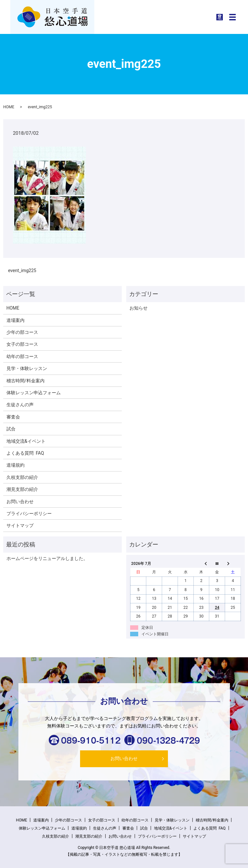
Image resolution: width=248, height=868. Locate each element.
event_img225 (22, 270)
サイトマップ (20, 525)
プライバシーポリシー (29, 513)
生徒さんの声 (20, 405)
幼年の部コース (22, 356)
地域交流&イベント (26, 441)
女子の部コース (22, 344)
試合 (11, 429)
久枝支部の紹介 (22, 477)
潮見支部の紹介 (22, 489)
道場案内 (15, 320)
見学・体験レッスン (27, 368)
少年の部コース (22, 332)
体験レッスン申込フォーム (34, 393)
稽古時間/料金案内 (26, 381)
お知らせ (139, 308)
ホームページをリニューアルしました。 (47, 558)
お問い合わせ (20, 502)
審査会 (13, 417)
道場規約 (15, 465)
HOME (9, 107)
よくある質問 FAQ (25, 453)
